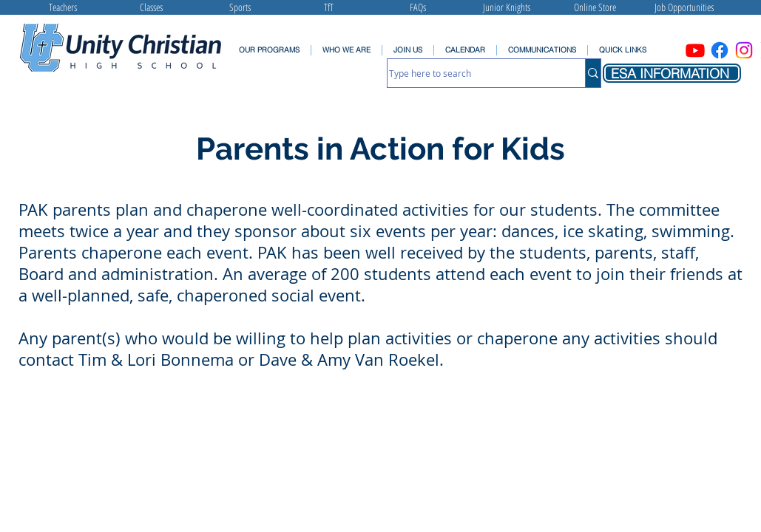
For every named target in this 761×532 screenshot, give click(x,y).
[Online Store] (595, 7)
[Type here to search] (471, 73)
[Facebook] (720, 50)
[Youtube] (695, 50)
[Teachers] (63, 7)
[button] (542, 50)
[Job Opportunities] (684, 7)
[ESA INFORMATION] (672, 73)
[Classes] (152, 7)
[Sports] (240, 7)
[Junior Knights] (507, 7)
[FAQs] (418, 7)
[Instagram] (744, 50)
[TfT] (329, 7)
